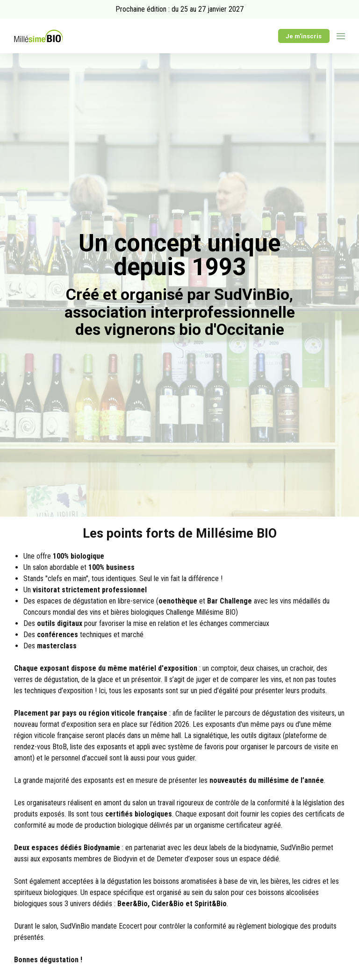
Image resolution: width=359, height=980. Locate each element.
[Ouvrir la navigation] (341, 36)
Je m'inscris (304, 36)
